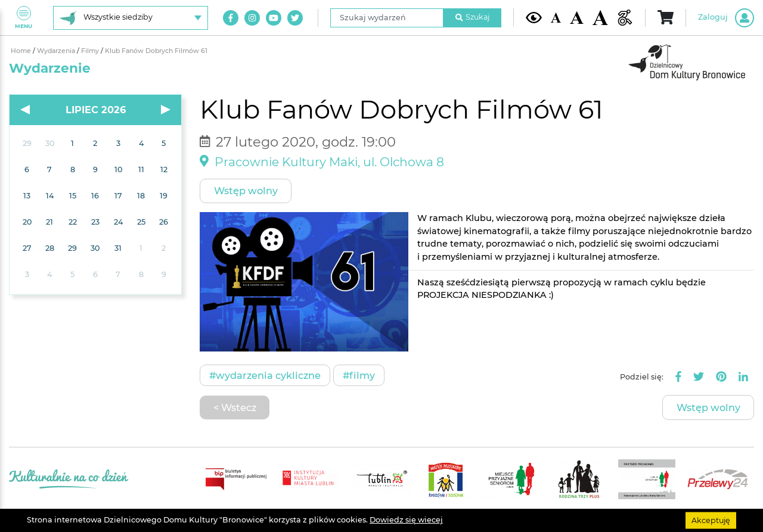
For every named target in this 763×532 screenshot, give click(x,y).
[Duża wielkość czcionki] (601, 18)
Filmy (91, 51)
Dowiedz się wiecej (406, 520)
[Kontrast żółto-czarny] (534, 17)
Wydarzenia (57, 51)
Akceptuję (711, 520)
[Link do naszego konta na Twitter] (295, 18)
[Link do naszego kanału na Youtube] (274, 18)
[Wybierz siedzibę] (131, 18)
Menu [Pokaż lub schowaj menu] (24, 18)
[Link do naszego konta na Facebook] (231, 18)
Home (22, 51)
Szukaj (473, 17)
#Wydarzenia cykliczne (265, 375)
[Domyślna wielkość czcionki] (556, 18)
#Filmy (359, 375)
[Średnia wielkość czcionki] (576, 18)
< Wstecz (235, 407)
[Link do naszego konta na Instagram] (252, 18)
